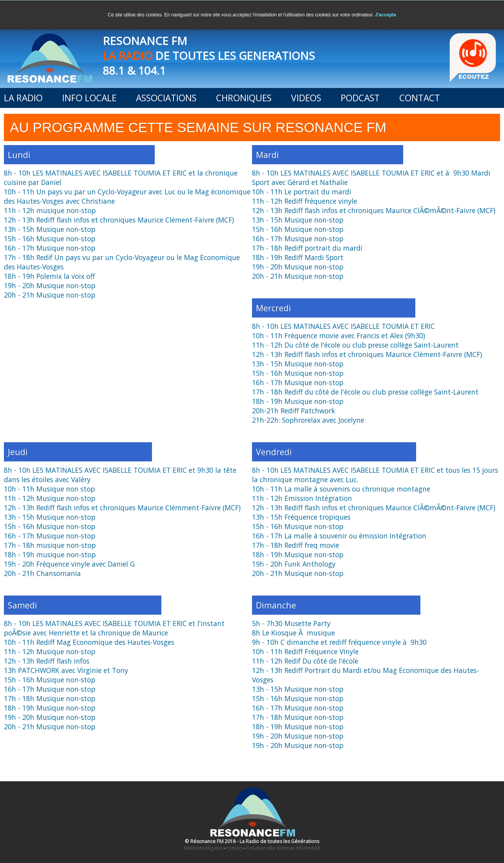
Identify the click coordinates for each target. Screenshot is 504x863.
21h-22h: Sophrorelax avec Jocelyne (308, 420)
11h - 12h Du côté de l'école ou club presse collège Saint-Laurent (355, 345)
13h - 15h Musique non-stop (50, 229)
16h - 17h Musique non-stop (50, 248)
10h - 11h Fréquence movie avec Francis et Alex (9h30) (339, 336)
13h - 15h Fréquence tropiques (301, 517)
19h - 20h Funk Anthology (294, 564)
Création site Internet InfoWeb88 (283, 848)
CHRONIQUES (244, 98)
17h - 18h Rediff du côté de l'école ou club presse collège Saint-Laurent (365, 392)
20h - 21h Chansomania (42, 573)
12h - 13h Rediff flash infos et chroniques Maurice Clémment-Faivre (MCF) (122, 508)
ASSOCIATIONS (166, 98)
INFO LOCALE (89, 98)
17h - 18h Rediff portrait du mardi (307, 248)
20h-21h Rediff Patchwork (294, 411)
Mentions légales (203, 848)
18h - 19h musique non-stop (50, 554)
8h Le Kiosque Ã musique (293, 633)
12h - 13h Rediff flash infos (47, 661)
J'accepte (386, 15)
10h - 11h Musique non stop (49, 489)
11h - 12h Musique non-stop (50, 498)
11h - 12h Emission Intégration (302, 498)
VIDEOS (306, 98)
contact (234, 848)
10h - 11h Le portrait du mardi (302, 192)
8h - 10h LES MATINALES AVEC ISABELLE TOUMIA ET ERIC (343, 326)
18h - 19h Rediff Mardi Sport (298, 257)
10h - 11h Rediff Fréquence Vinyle (305, 651)
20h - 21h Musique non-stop (50, 295)
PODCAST (360, 98)
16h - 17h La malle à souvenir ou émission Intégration (339, 536)
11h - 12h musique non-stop (50, 210)
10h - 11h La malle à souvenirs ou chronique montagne (341, 489)
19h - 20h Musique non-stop (50, 285)
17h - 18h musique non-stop (50, 545)
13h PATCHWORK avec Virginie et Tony (66, 670)
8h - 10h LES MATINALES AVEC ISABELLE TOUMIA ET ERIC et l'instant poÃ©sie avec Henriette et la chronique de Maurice (114, 628)
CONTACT (420, 98)
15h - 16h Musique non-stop (50, 239)
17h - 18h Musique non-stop (50, 698)
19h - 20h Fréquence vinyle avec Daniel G (69, 564)
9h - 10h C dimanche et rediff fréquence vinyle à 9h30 (339, 642)
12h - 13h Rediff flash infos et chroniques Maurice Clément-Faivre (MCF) (119, 220)
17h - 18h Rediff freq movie (296, 545)
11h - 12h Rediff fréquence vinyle (305, 201)
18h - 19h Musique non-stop (298, 401)
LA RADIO (23, 98)
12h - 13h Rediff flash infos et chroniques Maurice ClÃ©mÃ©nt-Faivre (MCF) (374, 210)
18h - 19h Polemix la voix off (49, 276)
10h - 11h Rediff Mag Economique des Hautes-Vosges (89, 642)
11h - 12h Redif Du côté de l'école (305, 661)
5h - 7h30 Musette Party (291, 623)
